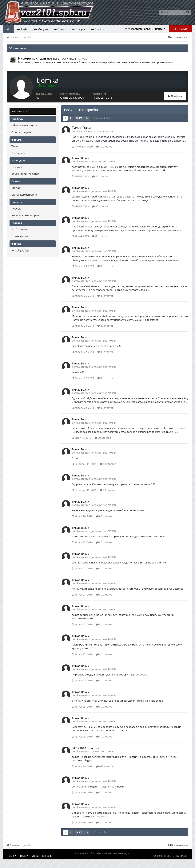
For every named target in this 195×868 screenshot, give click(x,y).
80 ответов (104, 147)
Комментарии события (25, 174)
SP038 (184, 856)
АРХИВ (109, 131)
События (17, 167)
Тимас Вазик (82, 128)
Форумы (43, 29)
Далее (79, 118)
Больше (99, 29)
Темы (15, 146)
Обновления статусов (24, 125)
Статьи (62, 29)
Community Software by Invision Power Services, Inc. (103, 853)
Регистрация (181, 29)
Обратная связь (42, 856)
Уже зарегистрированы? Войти (145, 29)
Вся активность (21, 111)
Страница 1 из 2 (103, 118)
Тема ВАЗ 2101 (166, 856)
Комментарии (20, 236)
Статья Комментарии (24, 195)
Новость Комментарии (25, 215)
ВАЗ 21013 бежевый (86, 748)
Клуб (24, 29)
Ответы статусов (21, 132)
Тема (24, 856)
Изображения (20, 229)
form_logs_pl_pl (20, 250)
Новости (16, 209)
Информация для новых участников (47, 58)
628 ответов (105, 766)
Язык (12, 856)
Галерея (80, 29)
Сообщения (18, 153)
